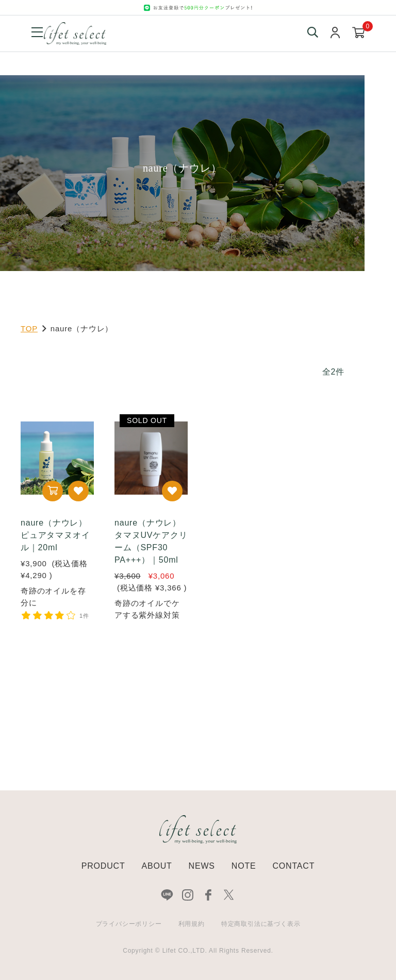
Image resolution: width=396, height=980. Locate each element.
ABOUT (156, 866)
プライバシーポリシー (129, 924)
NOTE (244, 866)
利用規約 (192, 924)
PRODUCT (103, 866)
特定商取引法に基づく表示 (261, 924)
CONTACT (293, 866)
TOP (29, 328)
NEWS (202, 866)
